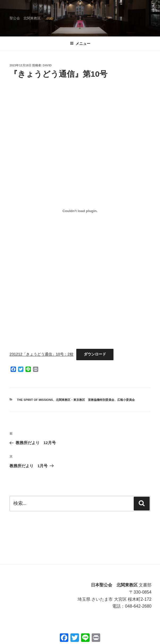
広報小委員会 (126, 400)
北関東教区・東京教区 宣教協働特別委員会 (85, 400)
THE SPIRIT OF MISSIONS (35, 400)
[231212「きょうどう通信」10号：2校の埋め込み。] (80, 211)
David (47, 65)
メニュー (80, 44)
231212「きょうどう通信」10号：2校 (41, 354)
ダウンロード (95, 354)
